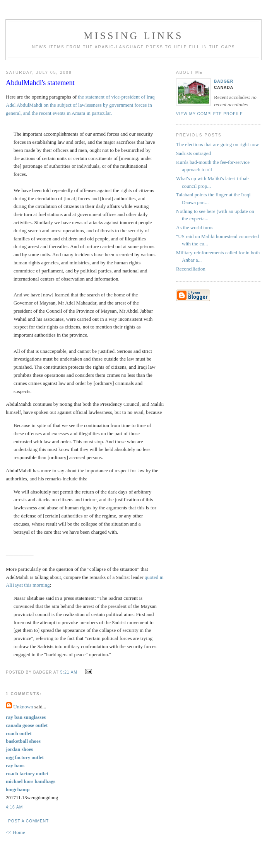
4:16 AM (14, 807)
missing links (133, 36)
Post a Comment (28, 821)
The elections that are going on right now (217, 144)
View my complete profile (210, 114)
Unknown (23, 707)
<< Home (15, 832)
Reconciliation (191, 269)
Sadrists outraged (193, 153)
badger (224, 81)
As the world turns (195, 227)
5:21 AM (69, 672)
